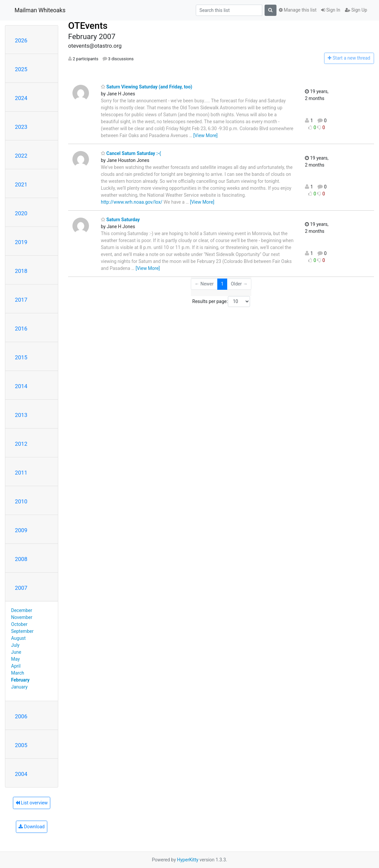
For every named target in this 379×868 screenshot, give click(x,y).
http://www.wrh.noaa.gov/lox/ (132, 202)
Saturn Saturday (120, 220)
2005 (21, 745)
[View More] (206, 135)
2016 (21, 329)
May (16, 659)
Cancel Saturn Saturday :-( (131, 153)
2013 (21, 415)
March (18, 673)
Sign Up (356, 10)
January (20, 687)
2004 (21, 774)
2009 (21, 530)
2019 (21, 242)
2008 (21, 559)
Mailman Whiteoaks (40, 10)
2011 (21, 473)
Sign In (331, 10)
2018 (21, 271)
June (16, 652)
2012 (21, 444)
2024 (21, 98)
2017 (21, 300)
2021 (21, 184)
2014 (21, 386)
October (19, 624)
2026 (21, 40)
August (19, 638)
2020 (21, 213)
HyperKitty (188, 860)
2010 (21, 501)
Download (32, 827)
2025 (21, 69)
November (22, 617)
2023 (21, 127)
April (16, 666)
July (15, 645)
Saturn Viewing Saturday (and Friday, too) (147, 87)
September (22, 631)
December (22, 610)
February (21, 680)
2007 (21, 588)
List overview (32, 803)
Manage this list (298, 10)
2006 (21, 716)
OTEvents (88, 26)
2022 (21, 156)
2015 (21, 357)
